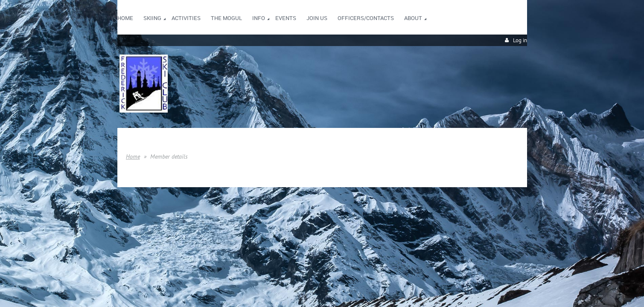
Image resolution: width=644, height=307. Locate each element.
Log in (520, 40)
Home (133, 156)
